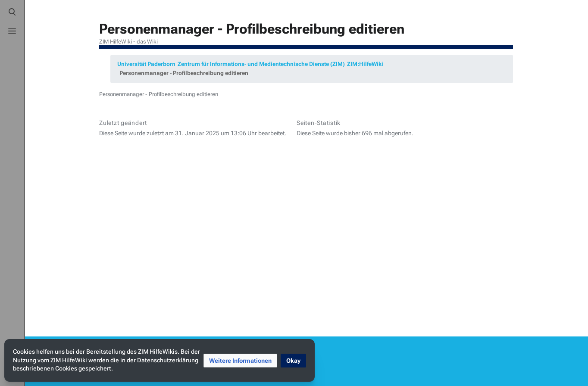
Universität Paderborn (146, 64)
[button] (240, 361)
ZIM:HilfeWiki (365, 64)
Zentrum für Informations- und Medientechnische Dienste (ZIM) (261, 64)
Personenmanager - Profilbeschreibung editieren (184, 73)
